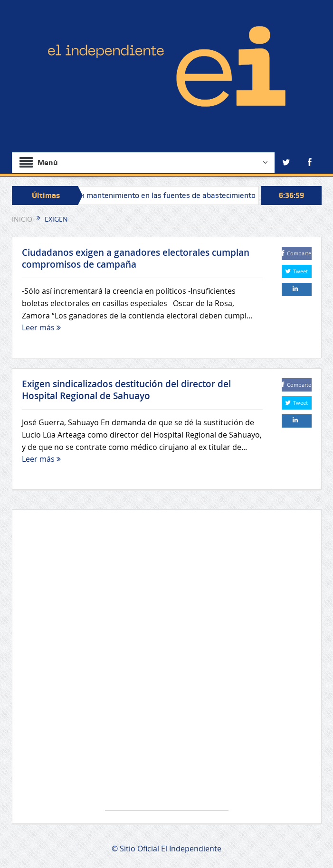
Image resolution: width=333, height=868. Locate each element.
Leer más (41, 327)
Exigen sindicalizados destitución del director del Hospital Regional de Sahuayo (126, 390)
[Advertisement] (167, 665)
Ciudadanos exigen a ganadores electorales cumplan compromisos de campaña (136, 258)
